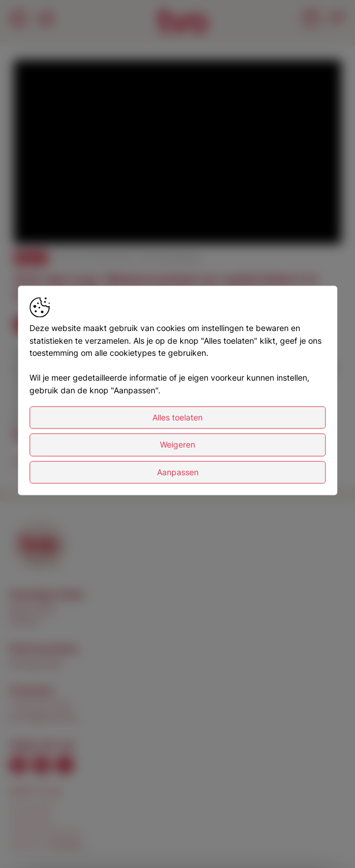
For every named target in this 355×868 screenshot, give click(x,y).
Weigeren (177, 478)
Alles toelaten (177, 450)
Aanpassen (178, 505)
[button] (179, 154)
